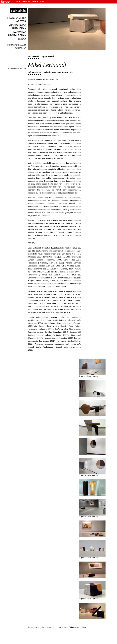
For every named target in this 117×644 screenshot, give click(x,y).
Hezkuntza (19, 32)
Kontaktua (20, 48)
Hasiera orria (17, 18)
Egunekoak (48, 57)
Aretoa (21, 21)
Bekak (22, 39)
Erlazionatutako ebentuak (58, 72)
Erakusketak (17, 25)
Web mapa (47, 627)
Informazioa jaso (17, 45)
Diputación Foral (36, 2)
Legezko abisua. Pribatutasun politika (70, 627)
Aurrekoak (34, 57)
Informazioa (35, 72)
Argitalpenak (17, 35)
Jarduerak (19, 28)
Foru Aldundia (20, 2)
